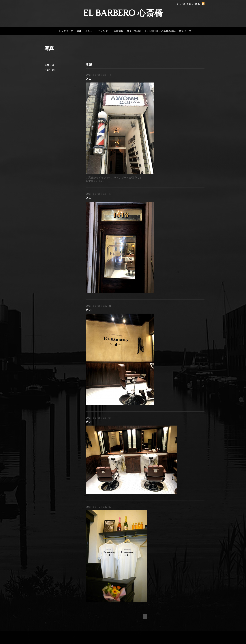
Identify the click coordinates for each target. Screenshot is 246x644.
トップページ (66, 31)
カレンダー (104, 31)
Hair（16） (51, 70)
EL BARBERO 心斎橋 (123, 13)
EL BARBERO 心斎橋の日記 (160, 31)
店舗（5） (50, 65)
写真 (79, 31)
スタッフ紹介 (134, 31)
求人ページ (185, 31)
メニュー (90, 31)
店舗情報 (119, 31)
